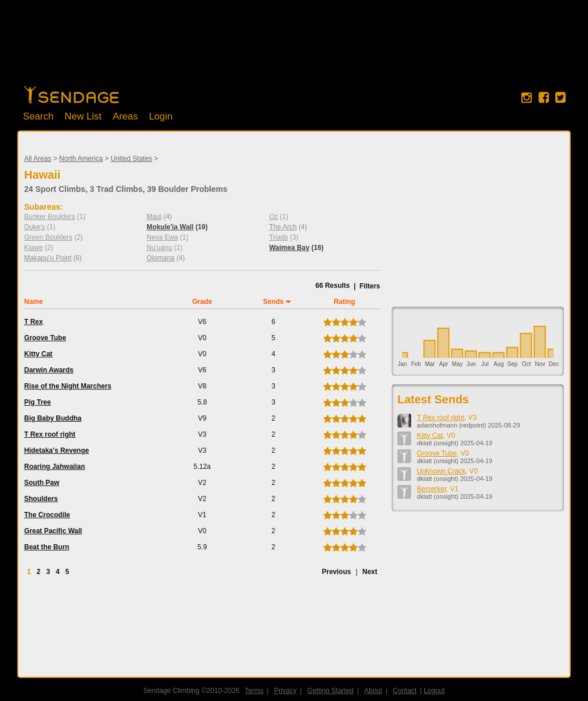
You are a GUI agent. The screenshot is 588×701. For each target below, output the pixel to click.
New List (83, 116)
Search (38, 116)
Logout (434, 691)
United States (131, 159)
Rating (344, 302)
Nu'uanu (159, 248)
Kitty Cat (38, 354)
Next (370, 572)
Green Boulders (48, 237)
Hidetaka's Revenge (57, 450)
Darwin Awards (49, 370)
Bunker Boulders (50, 217)
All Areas (38, 159)
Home (71, 95)
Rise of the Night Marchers (68, 386)
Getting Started (330, 691)
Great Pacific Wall (53, 531)
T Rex (34, 322)
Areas (125, 116)
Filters (370, 286)
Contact (405, 691)
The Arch (283, 227)
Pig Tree (38, 402)
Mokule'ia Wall (170, 227)
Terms (254, 691)
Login (160, 116)
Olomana (160, 258)
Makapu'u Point (48, 258)
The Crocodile (47, 515)
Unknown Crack (441, 471)
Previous (336, 572)
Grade (202, 302)
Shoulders (41, 499)
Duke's (34, 227)
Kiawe (34, 248)
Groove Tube (45, 338)
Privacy (285, 691)
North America (81, 159)
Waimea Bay (289, 248)
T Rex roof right (50, 434)
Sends (273, 302)
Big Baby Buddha (53, 418)
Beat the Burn (47, 547)
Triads (279, 237)
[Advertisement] (294, 49)
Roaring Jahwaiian (55, 467)
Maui (154, 217)
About (373, 691)
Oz (274, 217)
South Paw (42, 483)
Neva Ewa (162, 237)
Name (34, 302)
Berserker (432, 489)
